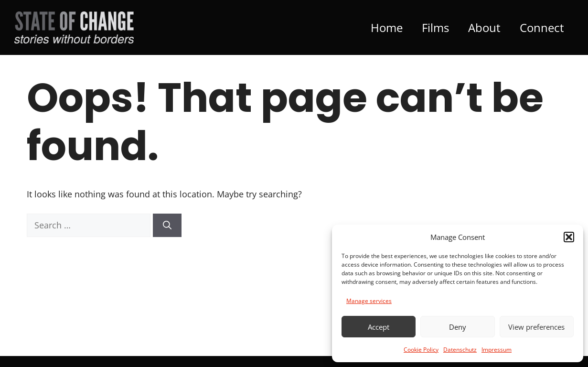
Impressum (497, 350)
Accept (379, 327)
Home (387, 27)
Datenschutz (460, 350)
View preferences (536, 327)
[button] (569, 237)
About (484, 27)
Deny (458, 327)
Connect (542, 27)
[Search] (167, 225)
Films (435, 27)
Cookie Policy (421, 350)
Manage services (369, 301)
